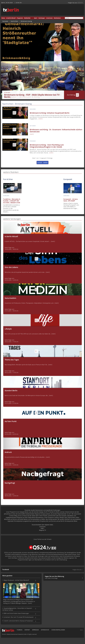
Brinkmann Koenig (26, 21)
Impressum (35, 630)
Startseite (5, 21)
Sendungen (42, 18)
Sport (36, 18)
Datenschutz (45, 630)
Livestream (49, 18)
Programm (20, 18)
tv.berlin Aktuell (11, 18)
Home (3, 18)
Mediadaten (57, 18)
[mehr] (41, 119)
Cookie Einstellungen (58, 630)
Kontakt (27, 630)
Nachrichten (14, 21)
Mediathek (27, 18)
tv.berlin (19, 630)
